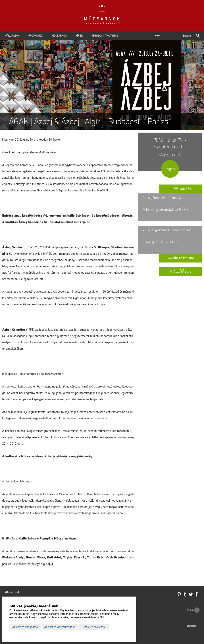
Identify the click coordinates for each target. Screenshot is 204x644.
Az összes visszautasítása (60, 627)
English (187, 36)
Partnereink (192, 626)
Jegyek (170, 169)
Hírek (79, 36)
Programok (36, 36)
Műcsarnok (59, 36)
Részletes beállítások (94, 627)
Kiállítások (12, 36)
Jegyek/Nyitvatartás (105, 36)
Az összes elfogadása (25, 627)
